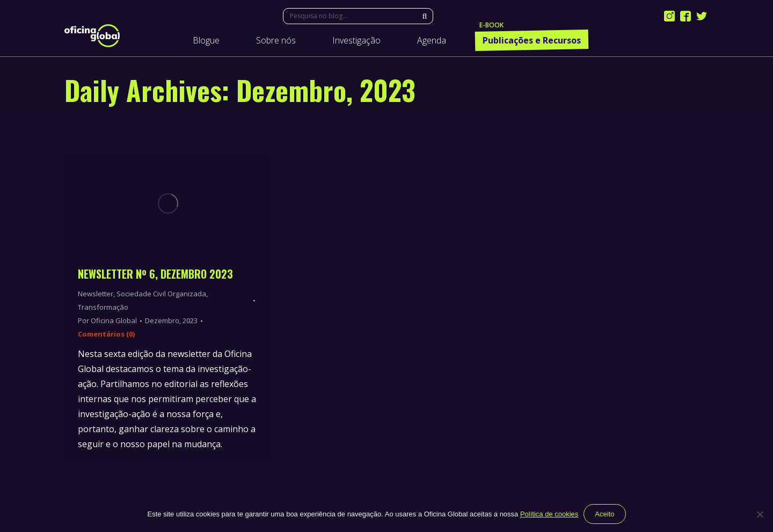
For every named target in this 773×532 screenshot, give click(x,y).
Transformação (103, 307)
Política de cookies (549, 514)
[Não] (760, 514)
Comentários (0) (106, 334)
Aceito (604, 514)
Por (107, 320)
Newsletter (96, 294)
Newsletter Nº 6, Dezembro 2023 (155, 274)
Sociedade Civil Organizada (161, 294)
